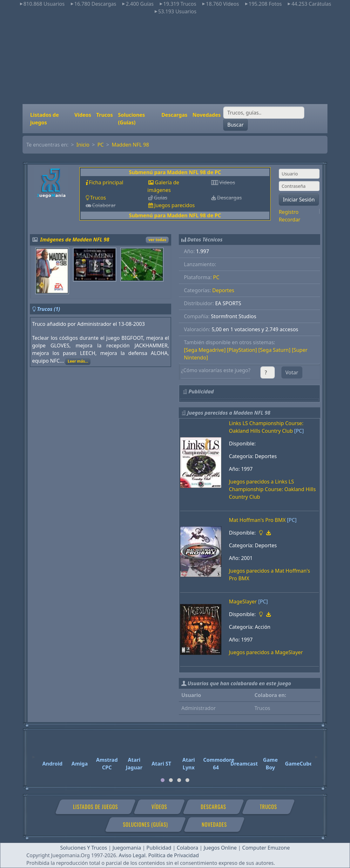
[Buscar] (264, 113)
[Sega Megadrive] (205, 350)
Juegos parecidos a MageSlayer (266, 652)
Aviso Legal (132, 855)
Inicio (83, 145)
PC (101, 145)
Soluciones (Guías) (131, 119)
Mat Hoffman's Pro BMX (257, 520)
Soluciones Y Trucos (84, 848)
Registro (289, 212)
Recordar (290, 220)
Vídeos (83, 115)
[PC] (299, 431)
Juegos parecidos (174, 205)
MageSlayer (243, 602)
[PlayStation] (242, 350)
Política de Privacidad (174, 855)
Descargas (174, 115)
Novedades (207, 115)
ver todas (157, 240)
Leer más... (78, 361)
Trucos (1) (48, 309)
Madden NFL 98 (131, 145)
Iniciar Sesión (299, 200)
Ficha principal (106, 182)
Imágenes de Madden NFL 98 (75, 240)
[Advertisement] (175, 60)
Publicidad (159, 848)
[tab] (163, 780)
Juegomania (127, 848)
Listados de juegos (44, 119)
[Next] (316, 754)
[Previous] (34, 754)
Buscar (236, 125)
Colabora (187, 848)
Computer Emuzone (266, 848)
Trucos (104, 115)
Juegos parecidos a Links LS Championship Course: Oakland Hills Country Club (273, 489)
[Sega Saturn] (274, 350)
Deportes (223, 290)
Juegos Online (220, 848)
